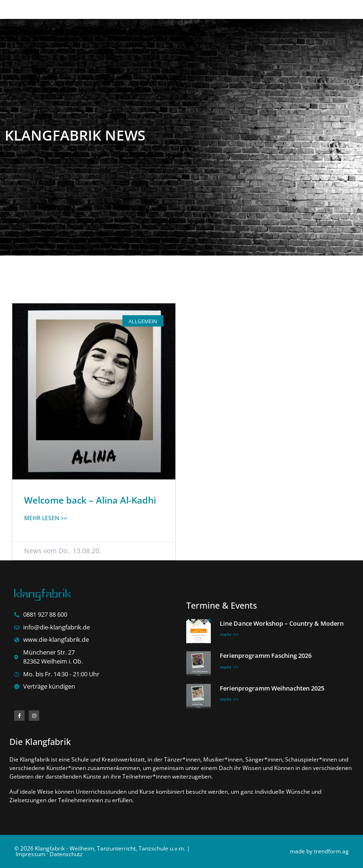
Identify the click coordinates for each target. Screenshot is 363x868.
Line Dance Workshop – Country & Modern (282, 623)
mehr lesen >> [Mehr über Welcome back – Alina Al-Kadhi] (46, 518)
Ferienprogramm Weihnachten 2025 (272, 688)
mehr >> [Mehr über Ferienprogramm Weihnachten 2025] (229, 699)
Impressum (30, 854)
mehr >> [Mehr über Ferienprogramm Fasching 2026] (229, 667)
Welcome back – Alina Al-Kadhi (90, 500)
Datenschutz (66, 854)
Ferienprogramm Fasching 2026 (266, 655)
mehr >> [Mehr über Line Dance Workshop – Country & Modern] (229, 634)
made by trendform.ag (319, 851)
